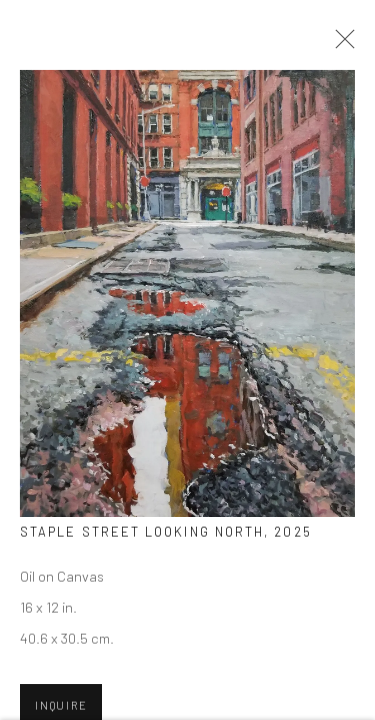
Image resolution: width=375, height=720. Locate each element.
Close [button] (340, 45)
